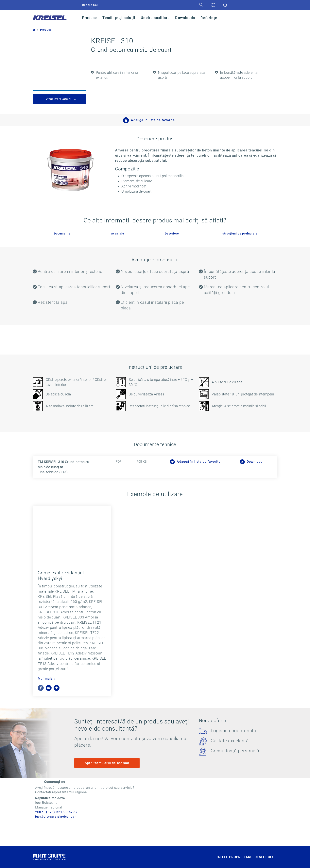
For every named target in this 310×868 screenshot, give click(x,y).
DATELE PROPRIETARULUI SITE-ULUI (246, 862)
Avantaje (118, 234)
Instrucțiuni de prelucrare (239, 234)
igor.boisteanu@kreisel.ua (115, 817)
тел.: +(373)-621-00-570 (115, 812)
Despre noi (90, 5)
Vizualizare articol (59, 99)
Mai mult (45, 679)
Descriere (172, 234)
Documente (62, 234)
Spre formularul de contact (107, 763)
